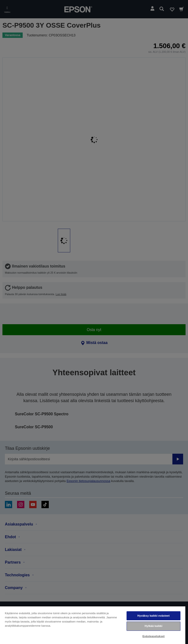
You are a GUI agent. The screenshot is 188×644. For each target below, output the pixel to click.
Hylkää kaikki (153, 626)
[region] (93, 625)
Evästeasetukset (153, 636)
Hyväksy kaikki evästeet (153, 616)
